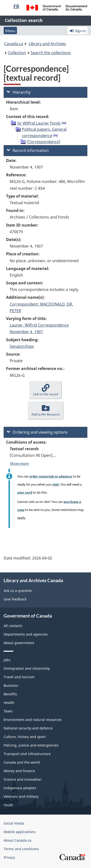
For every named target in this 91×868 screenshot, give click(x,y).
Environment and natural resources (33, 720)
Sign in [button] (77, 31)
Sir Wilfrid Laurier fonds (39, 123)
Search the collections (51, 53)
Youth (8, 805)
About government (19, 643)
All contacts (13, 626)
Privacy (9, 857)
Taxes (8, 711)
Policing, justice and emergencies (31, 745)
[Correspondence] (44, 142)
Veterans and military (21, 796)
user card (25, 492)
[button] (45, 390)
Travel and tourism (19, 677)
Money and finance (19, 771)
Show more (19, 463)
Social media (14, 823)
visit (56, 484)
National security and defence (28, 728)
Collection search (24, 20)
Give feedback (15, 599)
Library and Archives (47, 44)
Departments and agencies (26, 634)
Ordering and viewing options (37, 432)
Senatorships (22, 346)
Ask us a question (18, 591)
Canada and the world (22, 762)
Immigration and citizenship (27, 668)
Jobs (7, 660)
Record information (28, 150)
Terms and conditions (21, 849)
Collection (17, 53)
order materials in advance (51, 476)
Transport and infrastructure (27, 754)
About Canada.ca (17, 840)
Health (9, 703)
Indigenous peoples (20, 788)
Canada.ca (14, 44)
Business (11, 685)
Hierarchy (19, 92)
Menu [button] (10, 31)
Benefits (10, 694)
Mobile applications (20, 832)
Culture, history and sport (25, 737)
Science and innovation (23, 779)
